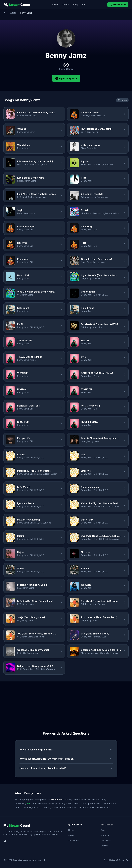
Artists (66, 5)
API (84, 5)
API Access (74, 841)
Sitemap (104, 846)
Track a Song (118, 5)
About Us (105, 835)
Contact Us (106, 841)
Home (55, 5)
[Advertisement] (66, 703)
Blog (75, 5)
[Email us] (5, 841)
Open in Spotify (66, 78)
